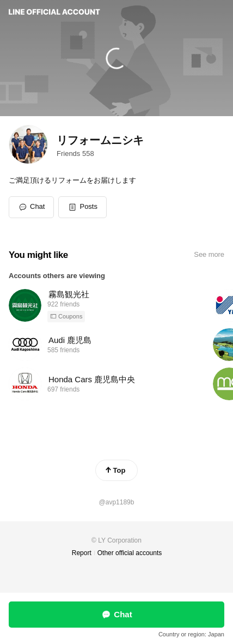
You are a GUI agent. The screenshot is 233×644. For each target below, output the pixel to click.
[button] (82, 207)
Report (82, 553)
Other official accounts (130, 553)
